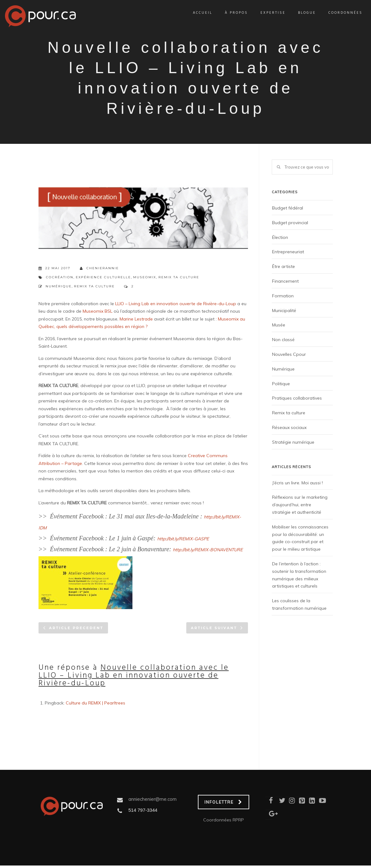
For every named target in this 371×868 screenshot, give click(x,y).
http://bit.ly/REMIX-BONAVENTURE (208, 550)
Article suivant (214, 628)
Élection (280, 237)
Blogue (300, 13)
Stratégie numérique (293, 442)
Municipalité (284, 310)
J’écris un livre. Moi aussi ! (297, 483)
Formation (283, 296)
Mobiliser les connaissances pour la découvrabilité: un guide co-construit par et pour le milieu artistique (300, 538)
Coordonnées (338, 13)
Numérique (59, 286)
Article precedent (76, 628)
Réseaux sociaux (289, 427)
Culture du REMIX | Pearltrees (95, 703)
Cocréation (60, 277)
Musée (279, 325)
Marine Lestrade (136, 319)
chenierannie (99, 268)
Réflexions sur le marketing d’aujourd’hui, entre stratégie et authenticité (300, 505)
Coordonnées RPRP (224, 820)
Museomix (145, 277)
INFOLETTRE (223, 802)
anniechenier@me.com (152, 799)
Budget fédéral (288, 208)
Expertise (266, 13)
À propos (229, 13)
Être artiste (283, 266)
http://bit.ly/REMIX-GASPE (183, 539)
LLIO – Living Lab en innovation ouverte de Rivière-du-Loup (176, 304)
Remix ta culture (179, 277)
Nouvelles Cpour (289, 354)
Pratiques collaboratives (297, 398)
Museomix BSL (98, 311)
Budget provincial (290, 223)
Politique (281, 384)
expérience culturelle (103, 277)
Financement (285, 281)
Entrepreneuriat (288, 252)
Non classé (283, 340)
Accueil (195, 13)
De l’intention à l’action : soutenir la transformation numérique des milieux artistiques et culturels (299, 575)
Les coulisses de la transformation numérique (299, 604)
